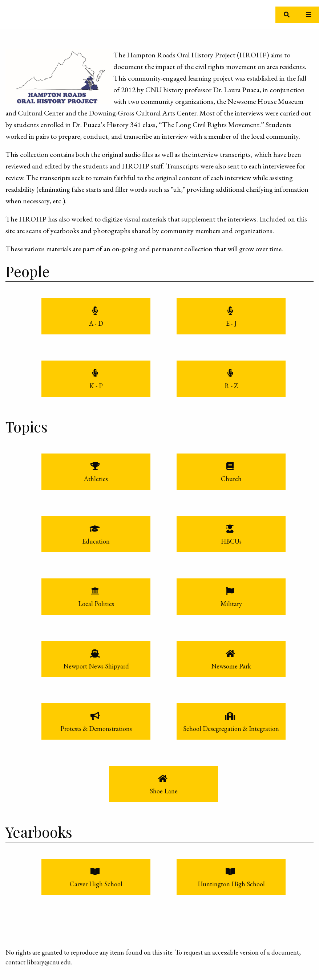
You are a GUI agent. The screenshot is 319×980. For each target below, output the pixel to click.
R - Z (231, 386)
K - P (96, 386)
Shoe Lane (164, 791)
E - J (231, 323)
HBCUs (231, 541)
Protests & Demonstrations (96, 729)
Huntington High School (231, 884)
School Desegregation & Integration (231, 729)
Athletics (96, 479)
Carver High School (96, 884)
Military (231, 604)
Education (96, 541)
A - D (96, 323)
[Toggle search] (286, 15)
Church (231, 479)
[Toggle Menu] (308, 15)
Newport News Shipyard (96, 666)
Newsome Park (231, 666)
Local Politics (96, 604)
